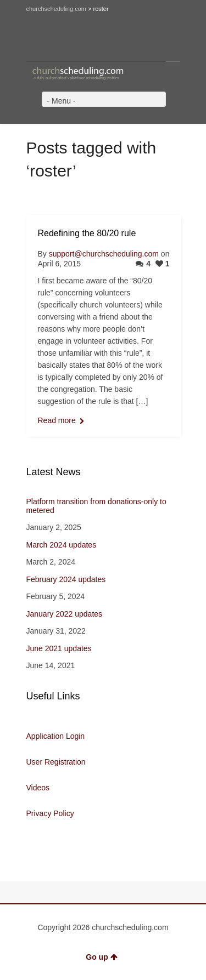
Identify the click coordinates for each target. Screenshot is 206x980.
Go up (101, 957)
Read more (57, 420)
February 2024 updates (66, 579)
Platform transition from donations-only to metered (96, 506)
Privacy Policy (50, 813)
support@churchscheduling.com (104, 254)
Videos (38, 788)
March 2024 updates (62, 545)
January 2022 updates (65, 614)
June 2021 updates (59, 648)
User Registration (56, 762)
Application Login (56, 736)
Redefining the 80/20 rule (87, 233)
